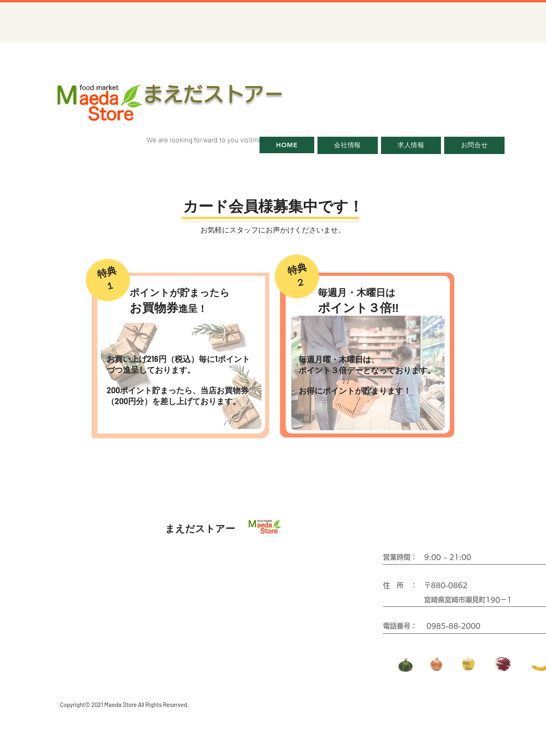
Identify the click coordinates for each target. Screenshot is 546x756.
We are (157, 140)
